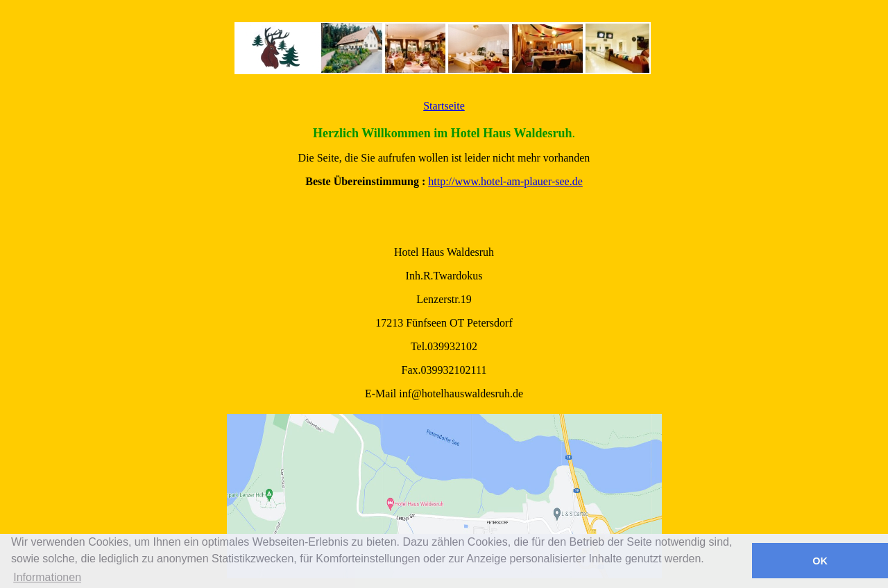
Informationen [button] (47, 577)
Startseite (444, 106)
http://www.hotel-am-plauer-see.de (505, 181)
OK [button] (820, 561)
